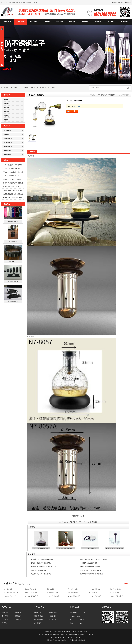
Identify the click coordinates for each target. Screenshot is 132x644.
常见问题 (98, 22)
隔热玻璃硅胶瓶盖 (70, 632)
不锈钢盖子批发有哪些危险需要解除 (14, 165)
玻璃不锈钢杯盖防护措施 (11, 187)
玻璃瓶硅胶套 (13, 244)
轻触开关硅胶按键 (31, 593)
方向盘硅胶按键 (9, 590)
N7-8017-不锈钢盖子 (117, 597)
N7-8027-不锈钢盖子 (53, 597)
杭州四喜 (82, 640)
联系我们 (114, 2)
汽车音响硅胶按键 (31, 590)
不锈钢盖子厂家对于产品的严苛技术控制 (14, 179)
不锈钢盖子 (7, 134)
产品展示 (104, 95)
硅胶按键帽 (50, 590)
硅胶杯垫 (42, 88)
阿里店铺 (34, 22)
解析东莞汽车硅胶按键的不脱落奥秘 (14, 198)
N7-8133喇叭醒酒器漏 (66, 548)
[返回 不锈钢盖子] (78, 516)
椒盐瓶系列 (7, 130)
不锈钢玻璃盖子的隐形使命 (12, 176)
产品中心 (21, 22)
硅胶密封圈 (7, 150)
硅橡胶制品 (7, 154)
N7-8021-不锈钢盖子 (95, 597)
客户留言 (111, 22)
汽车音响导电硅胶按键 (11, 593)
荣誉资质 (60, 22)
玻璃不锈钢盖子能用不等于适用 (13, 183)
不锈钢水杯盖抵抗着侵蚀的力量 (13, 172)
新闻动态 (85, 22)
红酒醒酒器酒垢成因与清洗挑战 (13, 194)
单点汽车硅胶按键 (51, 88)
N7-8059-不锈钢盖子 (10, 597)
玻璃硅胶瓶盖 (8, 138)
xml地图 (90, 635)
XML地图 (128, 2)
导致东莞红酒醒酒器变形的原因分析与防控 (14, 168)
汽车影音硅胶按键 (73, 590)
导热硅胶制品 (13, 264)
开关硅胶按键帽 (82, 632)
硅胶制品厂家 (34, 88)
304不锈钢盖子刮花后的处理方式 (14, 190)
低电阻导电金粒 (73, 593)
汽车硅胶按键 (15, 88)
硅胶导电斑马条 (13, 284)
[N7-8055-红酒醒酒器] (91, 522)
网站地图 (121, 2)
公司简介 (6, 100)
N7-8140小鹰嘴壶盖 (90, 548)
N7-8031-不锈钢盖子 (32, 597)
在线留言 (18, 620)
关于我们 (47, 22)
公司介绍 (5, 613)
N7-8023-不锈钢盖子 (74, 597)
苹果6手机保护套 (13, 224)
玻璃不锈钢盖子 (25, 88)
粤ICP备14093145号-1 (46, 635)
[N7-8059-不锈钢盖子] (71, 522)
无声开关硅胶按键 (116, 590)
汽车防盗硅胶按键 (95, 590)
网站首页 (8, 22)
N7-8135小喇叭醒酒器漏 (41, 548)
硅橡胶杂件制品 (13, 304)
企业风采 (72, 22)
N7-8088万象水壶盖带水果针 (115, 548)
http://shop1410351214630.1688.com (70, 637)
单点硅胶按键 (8, 146)
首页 (98, 95)
